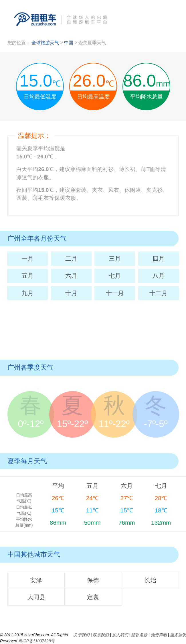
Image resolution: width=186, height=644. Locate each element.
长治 (150, 580)
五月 (27, 276)
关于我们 (82, 635)
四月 (159, 258)
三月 (115, 258)
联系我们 (101, 635)
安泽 (36, 580)
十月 (71, 293)
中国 (69, 43)
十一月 (115, 293)
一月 (27, 258)
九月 (27, 293)
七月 (115, 276)
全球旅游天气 (45, 43)
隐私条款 (139, 635)
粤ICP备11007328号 (37, 641)
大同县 (36, 597)
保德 (93, 580)
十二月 (158, 293)
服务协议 (178, 635)
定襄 (93, 597)
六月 (71, 276)
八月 (159, 276)
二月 (71, 258)
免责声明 (159, 635)
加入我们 (120, 635)
